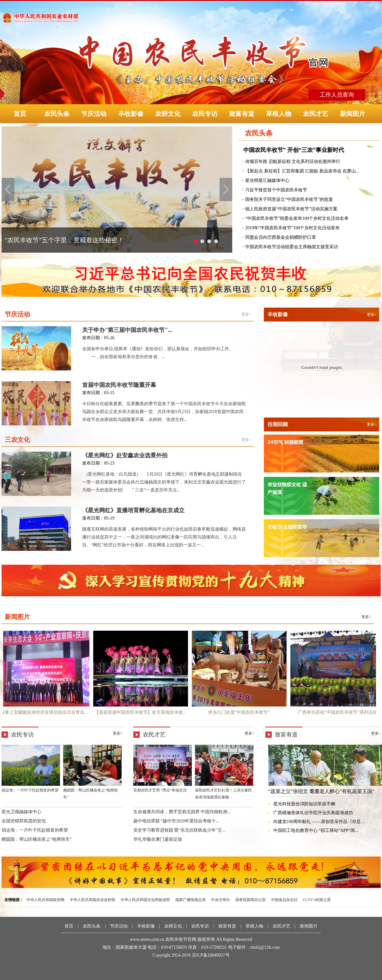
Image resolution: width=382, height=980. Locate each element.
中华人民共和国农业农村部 (93, 900)
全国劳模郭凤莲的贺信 (24, 821)
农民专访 (205, 114)
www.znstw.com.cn (147, 939)
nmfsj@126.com (265, 947)
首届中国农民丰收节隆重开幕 (119, 385)
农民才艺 (316, 114)
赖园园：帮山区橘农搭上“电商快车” (37, 839)
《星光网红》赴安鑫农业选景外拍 (125, 455)
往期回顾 (278, 424)
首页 (20, 114)
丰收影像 (131, 114)
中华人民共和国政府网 (45, 900)
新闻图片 (353, 114)
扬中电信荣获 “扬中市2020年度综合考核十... (176, 821)
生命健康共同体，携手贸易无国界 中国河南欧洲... (182, 812)
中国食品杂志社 (284, 900)
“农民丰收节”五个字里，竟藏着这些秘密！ (64, 240)
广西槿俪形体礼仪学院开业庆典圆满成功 (313, 813)
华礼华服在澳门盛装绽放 (158, 839)
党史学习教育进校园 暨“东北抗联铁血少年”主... (179, 830)
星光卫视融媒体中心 (21, 812)
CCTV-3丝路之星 (317, 900)
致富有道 (242, 114)
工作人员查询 (337, 95)
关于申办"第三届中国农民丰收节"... (127, 330)
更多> (246, 314)
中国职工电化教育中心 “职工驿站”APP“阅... (316, 830)
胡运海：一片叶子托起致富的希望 (35, 830)
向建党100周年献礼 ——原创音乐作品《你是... (319, 822)
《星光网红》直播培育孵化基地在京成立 (133, 510)
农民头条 (57, 114)
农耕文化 (168, 114)
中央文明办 (221, 900)
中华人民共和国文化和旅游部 (145, 900)
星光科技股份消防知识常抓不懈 (304, 804)
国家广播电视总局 (191, 900)
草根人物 (279, 114)
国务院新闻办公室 (251, 900)
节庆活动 (94, 114)
